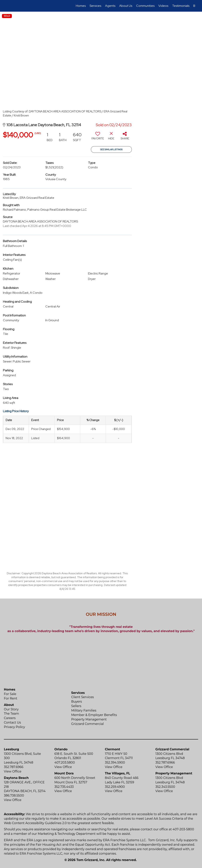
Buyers (76, 702)
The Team (11, 714)
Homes (81, 6)
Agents (110, 6)
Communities (145, 6)
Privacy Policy (14, 727)
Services (95, 6)
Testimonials (181, 6)
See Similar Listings (111, 149)
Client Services (82, 697)
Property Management (89, 719)
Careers (10, 718)
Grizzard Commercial (87, 724)
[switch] (98, 137)
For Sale (10, 694)
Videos (163, 6)
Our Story (11, 709)
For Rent (11, 698)
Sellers (76, 706)
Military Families (84, 710)
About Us (126, 6)
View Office (13, 771)
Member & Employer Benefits (94, 715)
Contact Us (12, 722)
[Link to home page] (9, 6)
